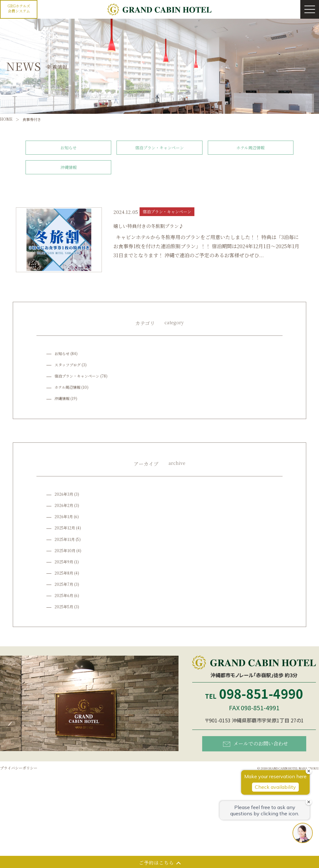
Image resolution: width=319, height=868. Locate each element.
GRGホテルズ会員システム (19, 8)
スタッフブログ (68, 365)
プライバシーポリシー (19, 768)
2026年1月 (64, 516)
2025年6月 (64, 595)
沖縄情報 (69, 167)
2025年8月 (64, 573)
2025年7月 (64, 584)
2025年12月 (65, 528)
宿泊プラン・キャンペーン (159, 148)
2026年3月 (64, 494)
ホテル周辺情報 (250, 148)
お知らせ (69, 148)
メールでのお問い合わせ (256, 743)
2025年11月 (65, 539)
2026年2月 (64, 505)
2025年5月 (64, 607)
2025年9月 (64, 562)
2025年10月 (65, 550)
